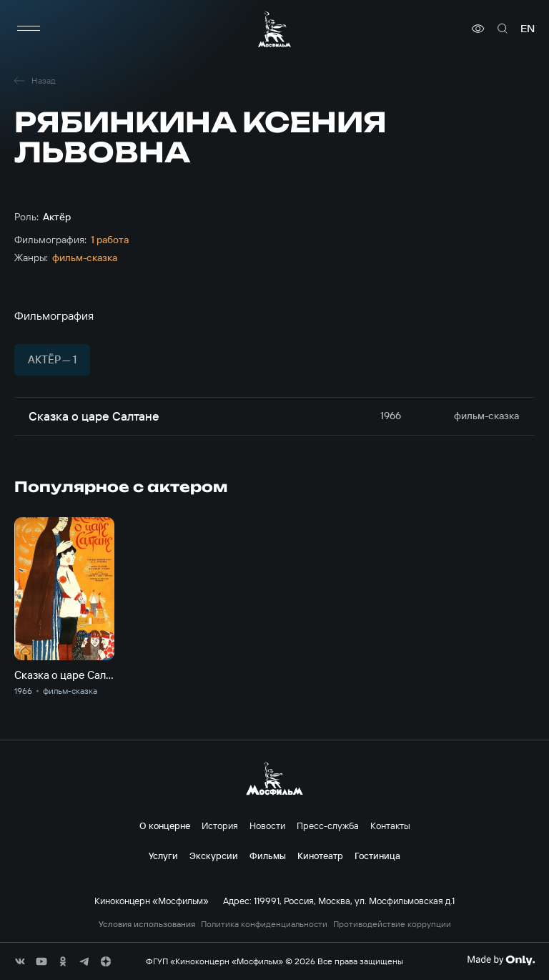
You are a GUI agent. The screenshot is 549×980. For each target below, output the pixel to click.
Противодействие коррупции (392, 924)
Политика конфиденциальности (264, 924)
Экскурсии (214, 856)
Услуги (163, 856)
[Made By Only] (501, 960)
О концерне (165, 825)
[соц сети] (20, 961)
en (528, 29)
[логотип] (274, 29)
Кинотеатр (320, 856)
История (220, 825)
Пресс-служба (328, 825)
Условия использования (147, 924)
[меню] (29, 29)
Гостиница (377, 856)
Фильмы (268, 856)
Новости (267, 825)
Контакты (390, 825)
